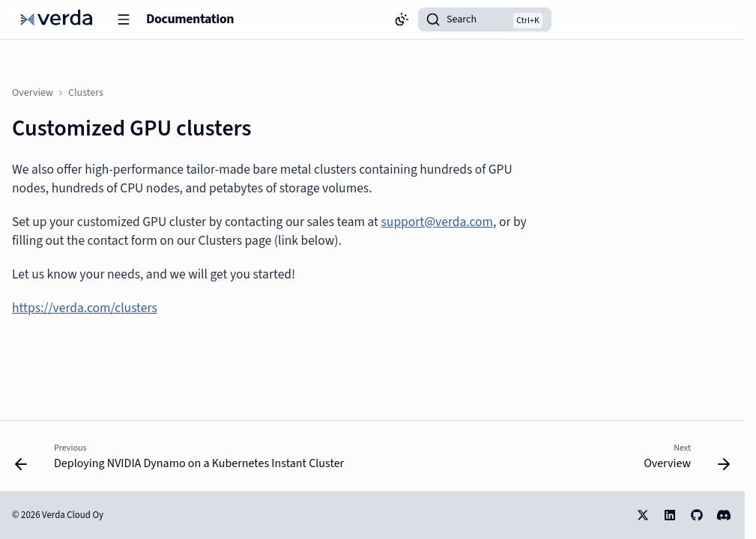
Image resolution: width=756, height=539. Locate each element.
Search (462, 19)
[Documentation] (57, 19)
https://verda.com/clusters (85, 308)
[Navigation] (124, 19)
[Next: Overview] (684, 460)
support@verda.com (438, 222)
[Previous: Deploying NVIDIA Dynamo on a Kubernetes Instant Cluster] (182, 460)
